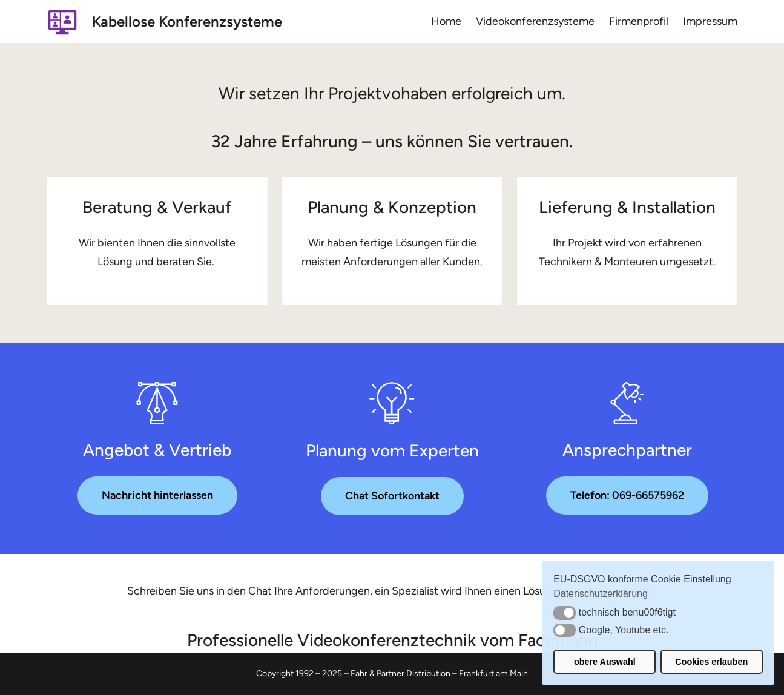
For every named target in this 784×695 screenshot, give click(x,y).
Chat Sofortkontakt (392, 496)
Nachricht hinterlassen (157, 495)
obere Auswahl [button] (605, 662)
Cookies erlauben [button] (711, 662)
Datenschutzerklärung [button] (601, 594)
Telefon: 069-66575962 (627, 495)
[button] (565, 613)
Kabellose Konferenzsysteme (187, 21)
